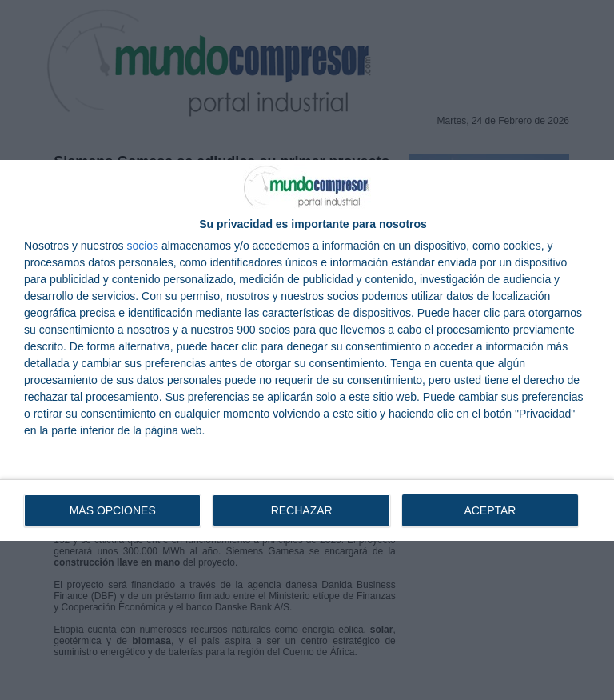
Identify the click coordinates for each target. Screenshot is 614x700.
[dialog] (307, 350)
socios (142, 246)
